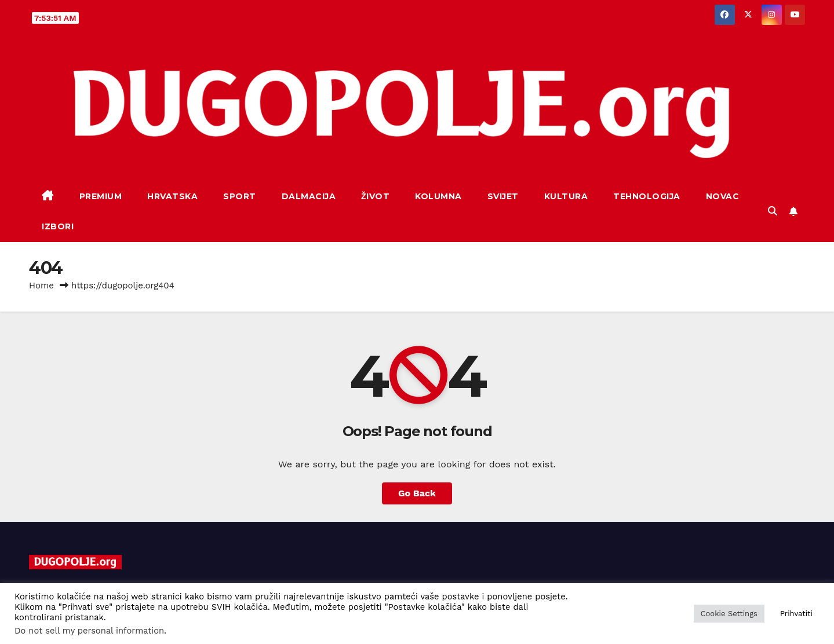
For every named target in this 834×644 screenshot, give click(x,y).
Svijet (503, 196)
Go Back (417, 493)
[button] (773, 211)
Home (41, 286)
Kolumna (438, 196)
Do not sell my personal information (89, 631)
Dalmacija (309, 196)
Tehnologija (647, 196)
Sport (240, 196)
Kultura (566, 196)
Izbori (58, 226)
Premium (101, 196)
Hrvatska (172, 196)
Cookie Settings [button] (729, 614)
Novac (723, 196)
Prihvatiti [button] (796, 614)
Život (375, 196)
